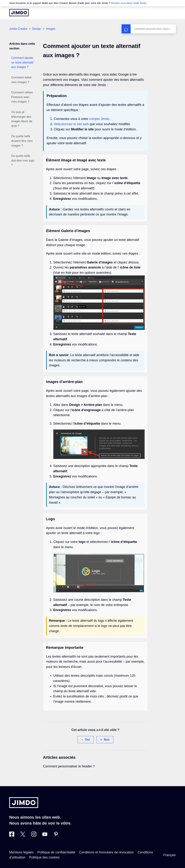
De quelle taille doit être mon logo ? (23, 160)
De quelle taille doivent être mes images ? (22, 141)
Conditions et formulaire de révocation (106, 852)
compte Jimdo (99, 119)
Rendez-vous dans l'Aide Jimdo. (129, 3)
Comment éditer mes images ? (21, 80)
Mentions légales (21, 852)
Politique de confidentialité (56, 852)
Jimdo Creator (18, 29)
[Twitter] (23, 836)
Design (37, 29)
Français (170, 855)
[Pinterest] (56, 836)
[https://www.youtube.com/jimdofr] (45, 836)
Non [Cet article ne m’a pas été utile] (107, 740)
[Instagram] (34, 836)
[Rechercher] (149, 29)
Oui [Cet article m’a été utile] (87, 740)
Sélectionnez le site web (71, 124)
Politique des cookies (44, 857)
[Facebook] (12, 836)
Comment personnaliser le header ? (69, 766)
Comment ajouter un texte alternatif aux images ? (22, 62)
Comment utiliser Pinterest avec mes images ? (22, 97)
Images (51, 29)
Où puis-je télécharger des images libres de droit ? (22, 119)
